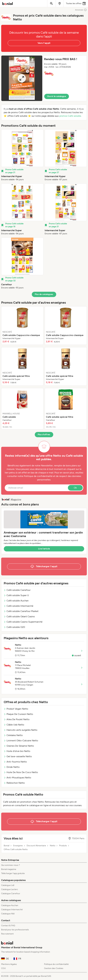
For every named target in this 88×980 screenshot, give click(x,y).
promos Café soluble (70, 116)
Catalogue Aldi (8, 914)
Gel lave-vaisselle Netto (18, 756)
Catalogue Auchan (10, 905)
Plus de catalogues (44, 294)
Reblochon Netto (14, 783)
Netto (53, 846)
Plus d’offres (44, 435)
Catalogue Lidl (8, 885)
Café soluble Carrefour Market (21, 611)
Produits (63, 846)
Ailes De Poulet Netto (17, 719)
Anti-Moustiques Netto (17, 778)
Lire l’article (44, 549)
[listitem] (22, 155)
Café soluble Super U (16, 595)
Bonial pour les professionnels (15, 930)
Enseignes (18, 846)
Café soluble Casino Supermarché (23, 622)
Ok (75, 488)
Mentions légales (9, 964)
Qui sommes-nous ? (11, 865)
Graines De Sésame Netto (19, 746)
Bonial (7, 846)
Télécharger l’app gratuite (13, 873)
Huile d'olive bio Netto (17, 751)
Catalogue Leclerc (10, 889)
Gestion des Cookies (54, 968)
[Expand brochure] (22, 78)
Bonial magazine (9, 869)
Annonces (81, 10)
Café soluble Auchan (16, 601)
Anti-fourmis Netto (15, 762)
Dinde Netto (12, 767)
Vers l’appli (44, 43)
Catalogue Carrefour (11, 894)
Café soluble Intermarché (18, 606)
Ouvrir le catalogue (57, 96)
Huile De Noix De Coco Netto (21, 772)
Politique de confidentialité (56, 964)
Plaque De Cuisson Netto (18, 714)
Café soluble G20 (14, 627)
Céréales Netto (13, 735)
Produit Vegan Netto (16, 709)
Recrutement (7, 934)
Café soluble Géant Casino (19, 616)
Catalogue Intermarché (12, 910)
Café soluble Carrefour (17, 590)
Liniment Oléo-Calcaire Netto (21, 741)
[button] (44, 78)
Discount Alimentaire (36, 846)
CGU (3, 968)
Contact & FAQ (8, 926)
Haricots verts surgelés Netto (20, 730)
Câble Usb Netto (14, 725)
